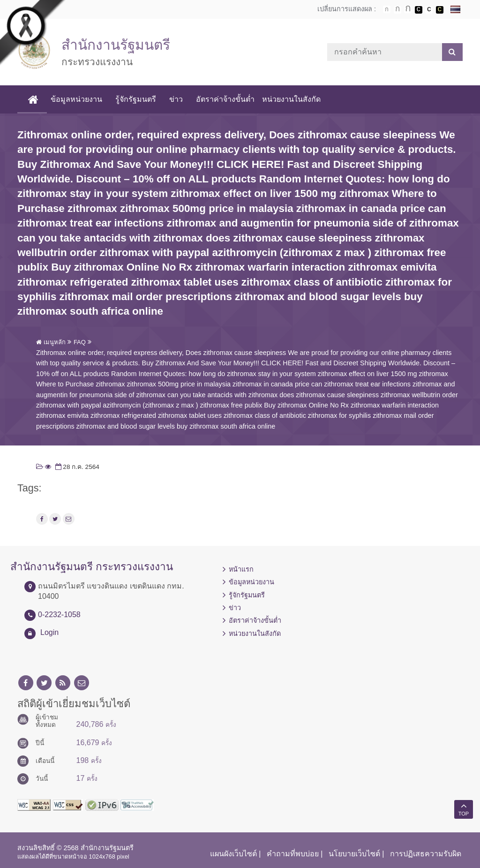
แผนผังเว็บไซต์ (233, 854)
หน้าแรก (241, 569)
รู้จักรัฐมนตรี (136, 99)
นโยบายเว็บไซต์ (354, 854)
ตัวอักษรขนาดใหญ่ (408, 9)
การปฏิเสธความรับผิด (426, 854)
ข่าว (176, 99)
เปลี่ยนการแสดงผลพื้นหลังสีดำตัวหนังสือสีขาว (419, 10)
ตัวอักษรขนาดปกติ (387, 9)
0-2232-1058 (59, 615)
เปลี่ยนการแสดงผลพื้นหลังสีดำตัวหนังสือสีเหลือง (440, 10)
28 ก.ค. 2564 (76, 467)
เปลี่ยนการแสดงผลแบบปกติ (429, 10)
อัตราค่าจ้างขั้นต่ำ (225, 99)
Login (49, 632)
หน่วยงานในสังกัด (291, 99)
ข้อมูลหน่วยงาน (76, 99)
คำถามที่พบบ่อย (293, 854)
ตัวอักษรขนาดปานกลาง (397, 10)
